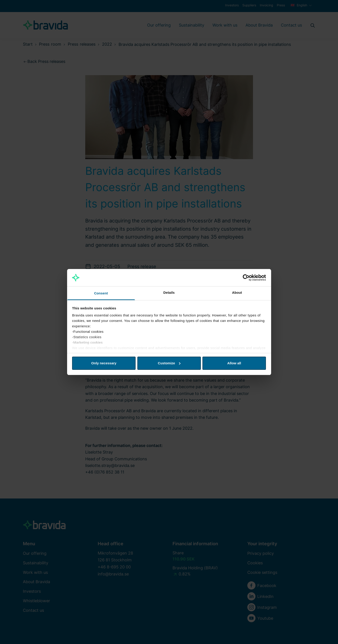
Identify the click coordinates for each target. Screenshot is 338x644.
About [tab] (237, 292)
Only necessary (104, 363)
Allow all (234, 363)
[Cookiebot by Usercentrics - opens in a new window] (246, 278)
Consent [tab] (101, 293)
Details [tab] (169, 292)
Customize (169, 363)
